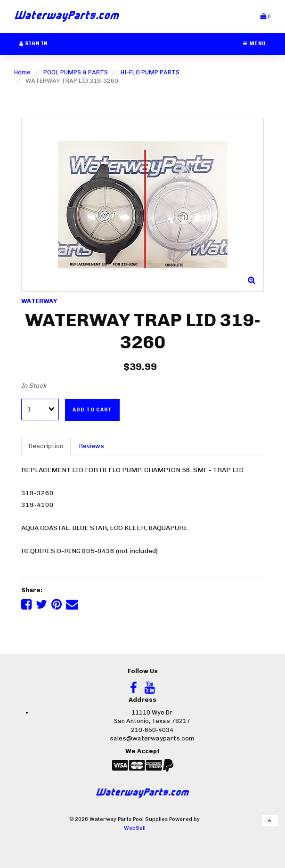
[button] (265, 16)
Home (22, 72)
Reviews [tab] (92, 446)
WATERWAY (39, 301)
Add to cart (92, 410)
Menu (254, 44)
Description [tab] (46, 446)
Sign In (33, 44)
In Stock (34, 386)
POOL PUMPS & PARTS (76, 72)
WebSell (135, 828)
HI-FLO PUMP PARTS (150, 72)
